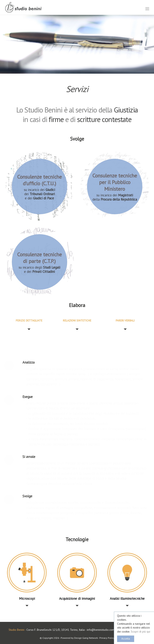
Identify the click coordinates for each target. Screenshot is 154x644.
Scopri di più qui (140, 632)
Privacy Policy (107, 638)
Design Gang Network (86, 638)
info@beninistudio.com (101, 630)
